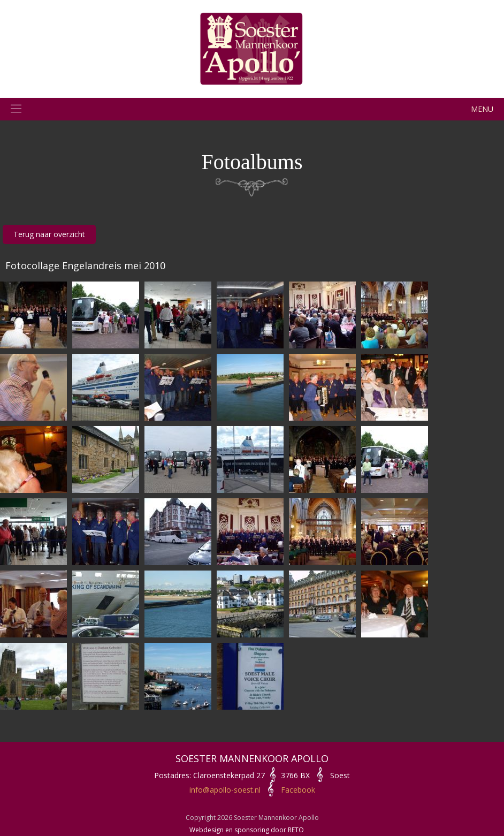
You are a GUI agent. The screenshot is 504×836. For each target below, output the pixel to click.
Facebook (298, 790)
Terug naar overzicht (49, 234)
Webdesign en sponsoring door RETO (247, 830)
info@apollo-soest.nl (225, 790)
